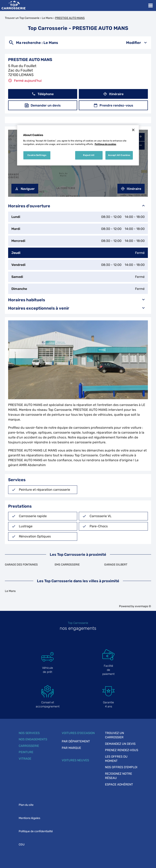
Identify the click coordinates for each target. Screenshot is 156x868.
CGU (22, 845)
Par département (76, 741)
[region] (78, 145)
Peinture (26, 752)
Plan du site (26, 805)
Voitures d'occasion (78, 733)
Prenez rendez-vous (122, 750)
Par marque (71, 748)
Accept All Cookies (119, 155)
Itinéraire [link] (131, 189)
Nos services (29, 733)
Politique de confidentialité (36, 831)
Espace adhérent (119, 784)
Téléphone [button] (43, 94)
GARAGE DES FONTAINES (21, 565)
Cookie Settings (37, 155)
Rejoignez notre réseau (119, 776)
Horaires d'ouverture (78, 206)
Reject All (89, 155)
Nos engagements (33, 739)
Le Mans (47, 18)
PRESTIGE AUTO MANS (70, 18)
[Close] (133, 130)
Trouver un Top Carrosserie (22, 18)
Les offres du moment (116, 759)
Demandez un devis (120, 744)
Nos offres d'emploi (121, 767)
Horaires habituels (78, 300)
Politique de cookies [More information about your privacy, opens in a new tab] (105, 144)
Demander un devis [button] (43, 105)
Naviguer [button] (25, 189)
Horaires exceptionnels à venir (78, 308)
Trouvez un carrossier (114, 735)
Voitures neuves (75, 760)
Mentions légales (29, 818)
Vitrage (25, 759)
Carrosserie (29, 746)
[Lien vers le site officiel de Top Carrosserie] (14, 5)
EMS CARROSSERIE (67, 565)
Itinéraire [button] (113, 94)
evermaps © (143, 606)
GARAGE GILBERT (116, 565)
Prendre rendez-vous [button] (113, 105)
